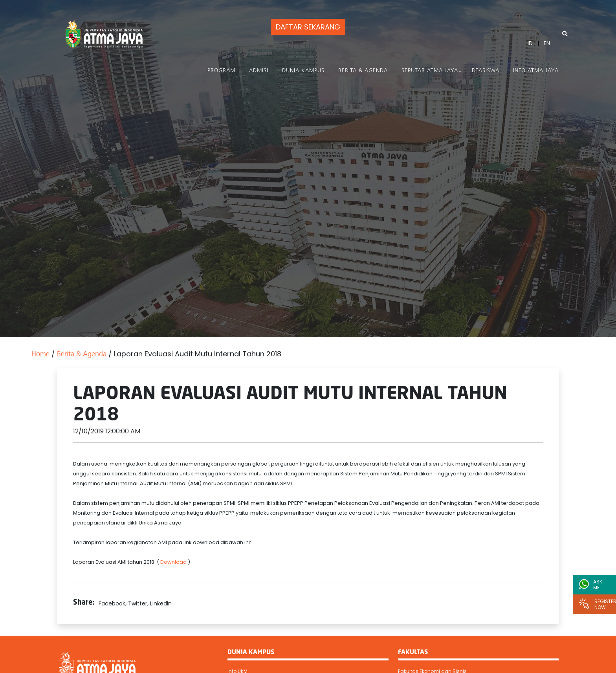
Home (40, 355)
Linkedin (161, 603)
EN (547, 43)
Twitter (138, 603)
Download (174, 562)
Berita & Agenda (363, 71)
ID (530, 43)
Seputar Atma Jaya (430, 71)
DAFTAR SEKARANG (307, 27)
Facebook (112, 603)
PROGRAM (221, 71)
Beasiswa (486, 71)
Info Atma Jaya (536, 71)
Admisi (259, 71)
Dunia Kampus (303, 71)
